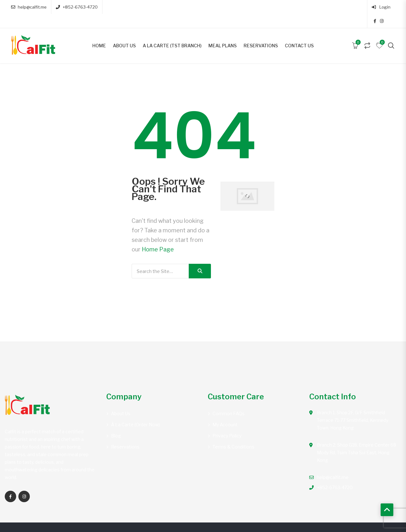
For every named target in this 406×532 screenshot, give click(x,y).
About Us (124, 32)
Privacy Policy (227, 422)
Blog (116, 422)
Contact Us (299, 32)
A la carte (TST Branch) (172, 32)
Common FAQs (229, 399)
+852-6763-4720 (77, 7)
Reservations (261, 32)
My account (225, 411)
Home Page (158, 235)
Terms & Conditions (233, 433)
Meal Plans (223, 32)
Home (99, 32)
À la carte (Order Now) (135, 411)
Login (363, 7)
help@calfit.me (29, 7)
